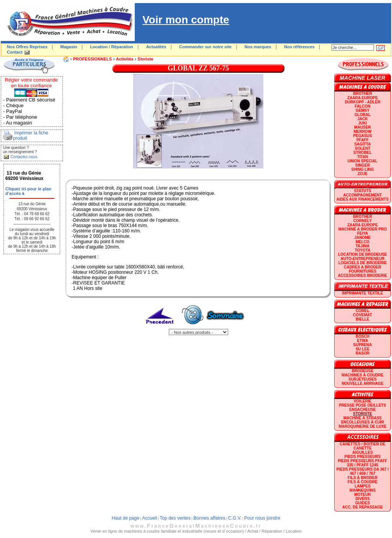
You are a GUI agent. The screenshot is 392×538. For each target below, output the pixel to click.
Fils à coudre (363, 482)
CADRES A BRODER (363, 267)
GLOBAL (363, 115)
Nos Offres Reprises (27, 47)
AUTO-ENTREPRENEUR (363, 259)
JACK (362, 119)
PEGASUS (363, 136)
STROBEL (363, 153)
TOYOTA (363, 250)
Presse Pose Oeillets (363, 405)
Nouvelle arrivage (363, 383)
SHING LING (363, 169)
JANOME (363, 238)
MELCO (363, 242)
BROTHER (362, 94)
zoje (363, 174)
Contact (15, 52)
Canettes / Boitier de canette (362, 446)
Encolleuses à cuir (363, 422)
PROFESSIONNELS (92, 59)
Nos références (299, 47)
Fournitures (363, 271)
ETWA (363, 341)
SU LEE (363, 349)
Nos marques (258, 47)
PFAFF (363, 140)
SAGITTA (362, 144)
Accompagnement (363, 195)
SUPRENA (363, 345)
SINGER (363, 165)
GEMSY (363, 110)
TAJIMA (363, 246)
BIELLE (363, 319)
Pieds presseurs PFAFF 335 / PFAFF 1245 (363, 463)
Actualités (156, 47)
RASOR (363, 353)
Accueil (149, 518)
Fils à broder (363, 478)
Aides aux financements (363, 199)
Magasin (69, 47)
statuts (363, 191)
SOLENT (363, 148)
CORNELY (363, 221)
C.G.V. (235, 518)
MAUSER (362, 127)
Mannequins (363, 490)
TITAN (363, 157)
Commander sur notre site (205, 47)
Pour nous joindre (262, 518)
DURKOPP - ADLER (363, 102)
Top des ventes (175, 518)
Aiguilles (362, 452)
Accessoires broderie (363, 276)
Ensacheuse (362, 410)
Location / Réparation (111, 47)
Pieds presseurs (363, 457)
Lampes (363, 486)
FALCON (362, 106)
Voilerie (363, 401)
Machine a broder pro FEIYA (363, 231)
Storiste (145, 59)
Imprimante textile (362, 293)
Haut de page (126, 518)
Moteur (362, 495)
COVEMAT (362, 315)
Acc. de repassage (363, 507)
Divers (362, 499)
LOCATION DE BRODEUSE (363, 254)
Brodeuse (363, 371)
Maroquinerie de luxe (362, 426)
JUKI (363, 123)
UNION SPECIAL (363, 161)
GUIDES (363, 503)
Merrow (363, 132)
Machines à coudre (362, 375)
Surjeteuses (362, 379)
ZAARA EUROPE (363, 98)
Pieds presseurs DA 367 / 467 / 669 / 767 (363, 471)
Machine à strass (363, 418)
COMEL (363, 311)
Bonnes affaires (209, 518)
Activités (125, 59)
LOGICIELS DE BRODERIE (363, 263)
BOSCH (363, 336)
